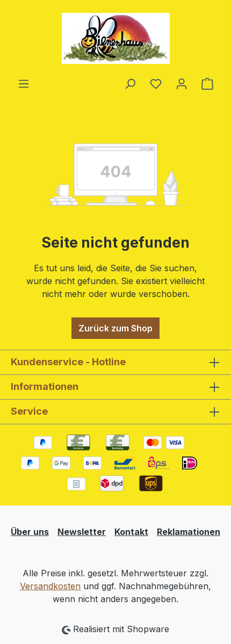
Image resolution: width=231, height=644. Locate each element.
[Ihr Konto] (182, 83)
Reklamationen (189, 532)
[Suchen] (130, 83)
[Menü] (24, 83)
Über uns (30, 532)
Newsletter (82, 532)
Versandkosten (50, 586)
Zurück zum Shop (115, 328)
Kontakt (131, 532)
